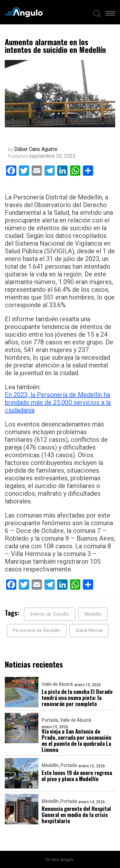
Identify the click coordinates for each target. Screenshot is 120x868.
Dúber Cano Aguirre (36, 149)
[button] (110, 15)
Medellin (93, 614)
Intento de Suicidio (50, 614)
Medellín (50, 765)
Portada (50, 720)
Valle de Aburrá (57, 684)
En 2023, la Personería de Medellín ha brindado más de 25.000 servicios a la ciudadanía (58, 402)
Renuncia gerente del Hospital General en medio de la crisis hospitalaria (76, 815)
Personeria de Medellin (36, 630)
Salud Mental (89, 630)
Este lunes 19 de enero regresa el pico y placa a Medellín (77, 776)
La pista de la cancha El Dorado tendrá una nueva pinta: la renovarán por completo (77, 698)
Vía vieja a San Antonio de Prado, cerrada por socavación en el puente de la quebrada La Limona (76, 740)
